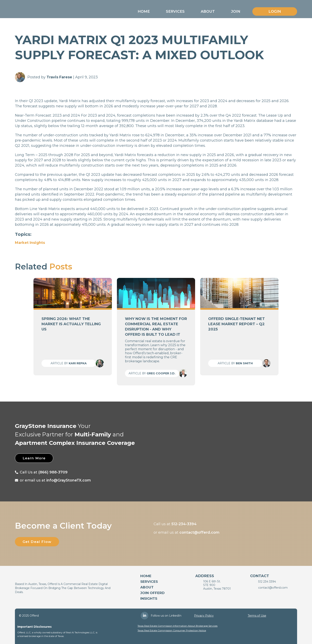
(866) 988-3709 (53, 472)
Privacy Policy (204, 616)
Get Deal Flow (40, 542)
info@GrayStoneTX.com (69, 480)
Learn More (37, 458)
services (149, 582)
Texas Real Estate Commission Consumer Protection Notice (172, 630)
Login (275, 11)
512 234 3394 (267, 582)
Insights (149, 598)
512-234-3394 (184, 524)
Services (175, 11)
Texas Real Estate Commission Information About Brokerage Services (177, 626)
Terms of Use (257, 616)
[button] (144, 11)
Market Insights (30, 243)
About (208, 11)
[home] (38, 10)
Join (236, 11)
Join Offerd (152, 593)
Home (144, 11)
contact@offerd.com (199, 532)
